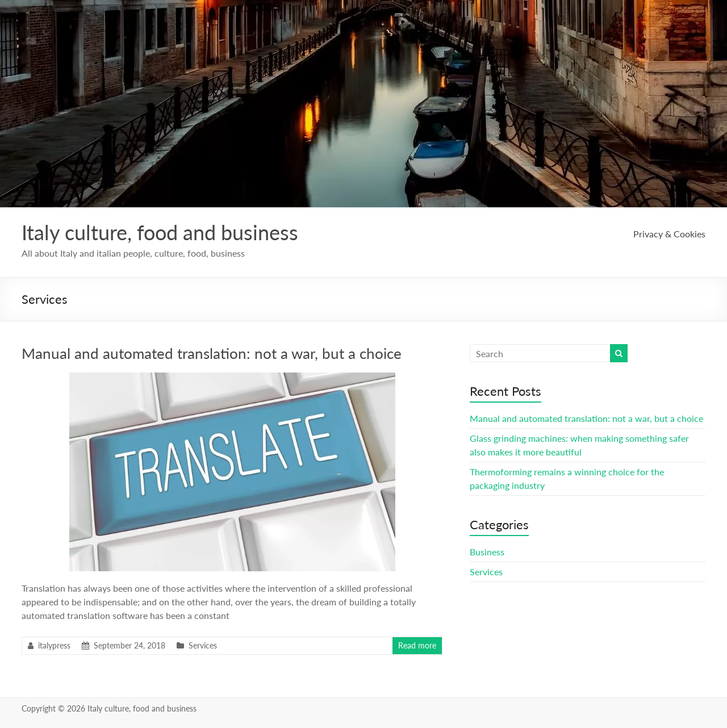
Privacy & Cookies (669, 234)
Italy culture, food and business (160, 232)
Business (487, 552)
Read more (417, 645)
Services (203, 645)
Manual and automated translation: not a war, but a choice (212, 353)
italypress (54, 645)
